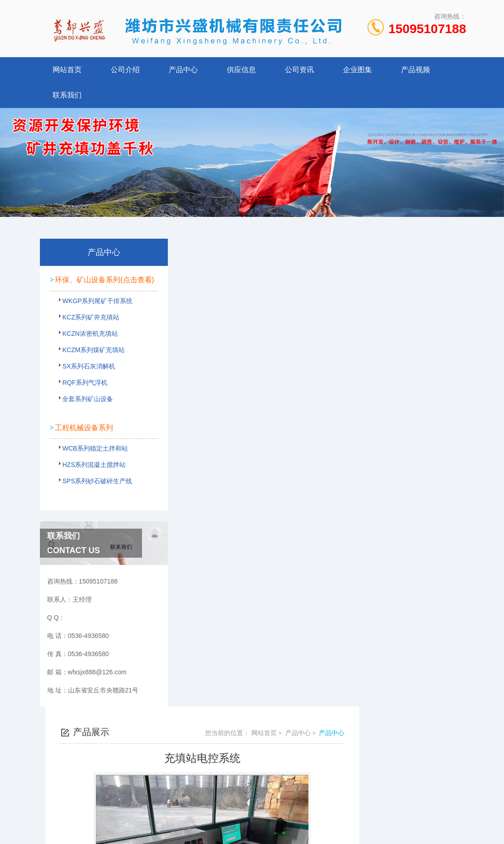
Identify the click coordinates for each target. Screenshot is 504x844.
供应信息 (241, 70)
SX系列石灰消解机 (85, 378)
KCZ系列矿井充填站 (87, 329)
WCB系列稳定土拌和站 (91, 458)
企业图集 (357, 70)
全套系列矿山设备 (84, 411)
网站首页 (67, 70)
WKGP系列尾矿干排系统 (93, 313)
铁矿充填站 (215, 499)
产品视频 (416, 70)
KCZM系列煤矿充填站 (90, 362)
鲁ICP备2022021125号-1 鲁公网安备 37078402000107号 (319, 780)
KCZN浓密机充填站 (86, 346)
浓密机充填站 (219, 484)
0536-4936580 (212, 766)
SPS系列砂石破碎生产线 (93, 491)
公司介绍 (125, 70)
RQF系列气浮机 (81, 395)
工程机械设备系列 (83, 434)
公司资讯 (299, 70)
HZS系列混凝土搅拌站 (90, 474)
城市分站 (24, 820)
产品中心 (183, 70)
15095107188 (427, 29)
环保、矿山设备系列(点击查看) (87, 284)
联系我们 (67, 95)
